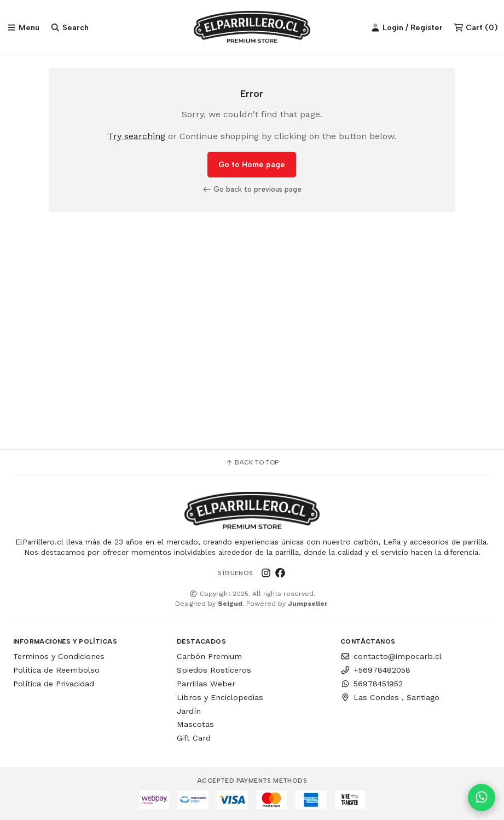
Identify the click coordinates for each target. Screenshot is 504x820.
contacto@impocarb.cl (391, 656)
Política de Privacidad (54, 684)
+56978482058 (375, 670)
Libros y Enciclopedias (220, 697)
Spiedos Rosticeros (214, 670)
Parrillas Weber (206, 684)
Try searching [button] (137, 136)
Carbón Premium (209, 656)
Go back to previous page (252, 189)
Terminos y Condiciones (59, 656)
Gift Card (194, 738)
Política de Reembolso (56, 670)
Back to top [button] (252, 462)
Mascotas (195, 724)
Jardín (189, 711)
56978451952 (372, 684)
